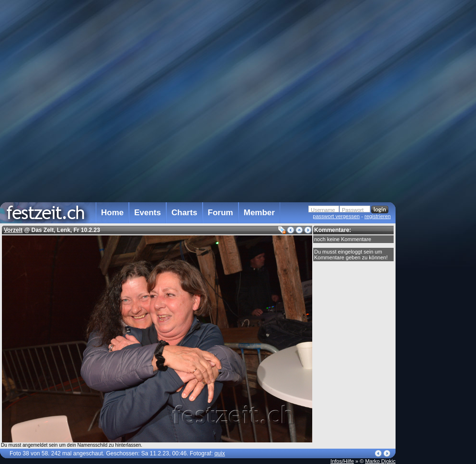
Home (112, 213)
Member (259, 213)
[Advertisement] (438, 193)
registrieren (378, 216)
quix (220, 453)
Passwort (353, 210)
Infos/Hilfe (342, 461)
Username (323, 210)
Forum (221, 213)
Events (147, 213)
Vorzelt (13, 230)
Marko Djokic (380, 461)
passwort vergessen (336, 216)
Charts (184, 213)
